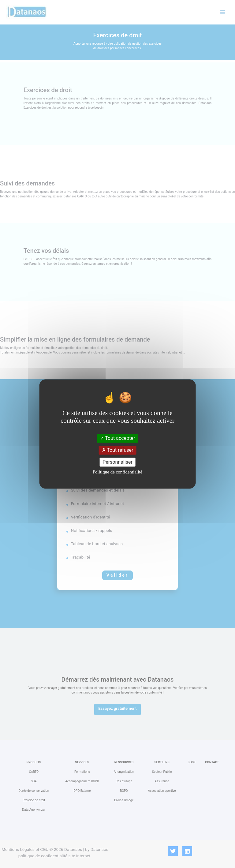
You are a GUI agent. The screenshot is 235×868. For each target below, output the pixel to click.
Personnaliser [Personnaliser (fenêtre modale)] (117, 462)
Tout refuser (118, 450)
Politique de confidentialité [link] (117, 472)
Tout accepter (118, 438)
